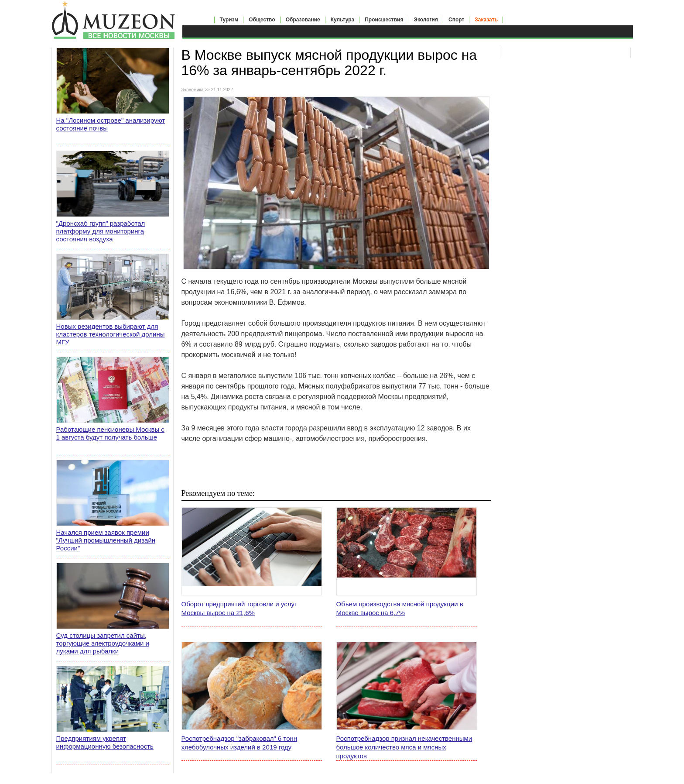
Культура (342, 20)
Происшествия (384, 20)
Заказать (486, 20)
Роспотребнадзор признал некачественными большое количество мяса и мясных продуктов (404, 747)
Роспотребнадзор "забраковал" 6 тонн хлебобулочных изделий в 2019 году (239, 743)
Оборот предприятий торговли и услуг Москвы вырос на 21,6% (239, 608)
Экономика (193, 90)
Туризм (229, 20)
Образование (303, 20)
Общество (262, 20)
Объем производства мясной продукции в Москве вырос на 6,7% (400, 608)
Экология (426, 20)
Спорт (456, 20)
